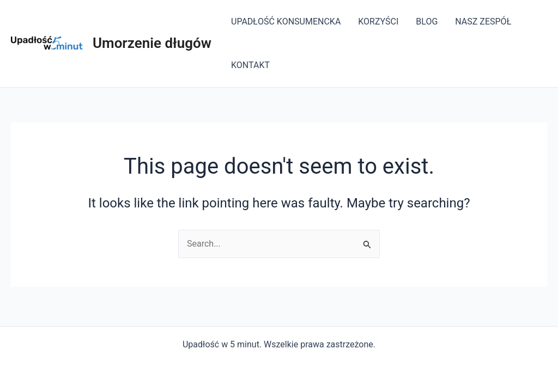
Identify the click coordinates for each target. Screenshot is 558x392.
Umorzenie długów (152, 43)
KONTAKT (250, 65)
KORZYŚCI (378, 22)
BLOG (427, 22)
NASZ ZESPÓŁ (483, 22)
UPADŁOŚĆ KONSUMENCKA (286, 22)
